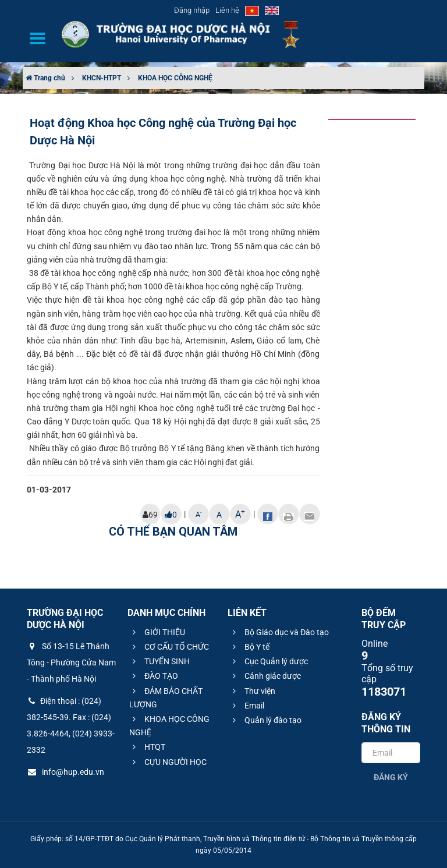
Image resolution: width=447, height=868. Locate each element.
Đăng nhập (192, 10)
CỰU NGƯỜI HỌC (168, 762)
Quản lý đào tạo (265, 720)
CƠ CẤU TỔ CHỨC (169, 647)
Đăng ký (391, 777)
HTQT (147, 747)
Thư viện (252, 691)
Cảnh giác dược (265, 676)
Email (247, 706)
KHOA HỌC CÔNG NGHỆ (175, 78)
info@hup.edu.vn (65, 772)
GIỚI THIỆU (157, 632)
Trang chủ (45, 78)
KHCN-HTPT (102, 78)
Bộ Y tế (249, 647)
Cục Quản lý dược (269, 661)
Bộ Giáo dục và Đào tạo (279, 632)
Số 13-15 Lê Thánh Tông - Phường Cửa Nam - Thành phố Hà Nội (71, 662)
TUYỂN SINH (159, 661)
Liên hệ (227, 10)
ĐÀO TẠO (154, 676)
